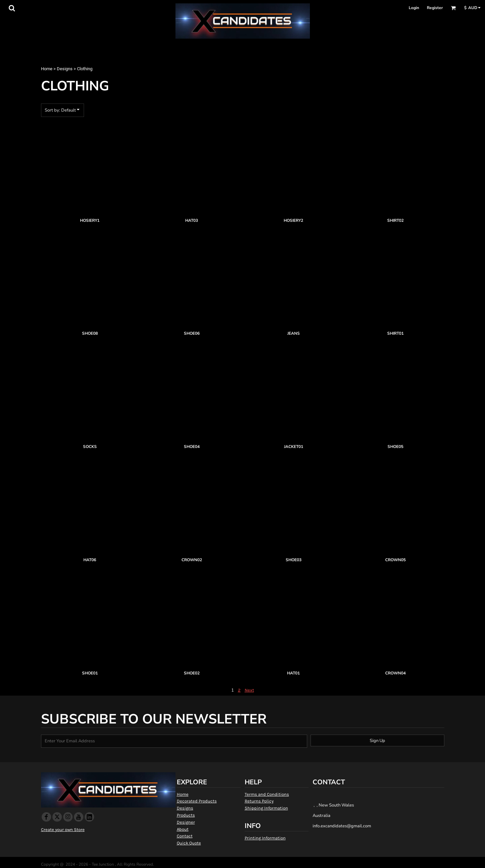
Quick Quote (189, 843)
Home (47, 69)
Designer (186, 822)
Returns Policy (259, 801)
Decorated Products (197, 801)
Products (186, 815)
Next (249, 690)
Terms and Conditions (267, 794)
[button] (12, 8)
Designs (65, 69)
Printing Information (265, 838)
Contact (185, 836)
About (183, 829)
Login (414, 8)
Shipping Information (266, 808)
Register (435, 8)
